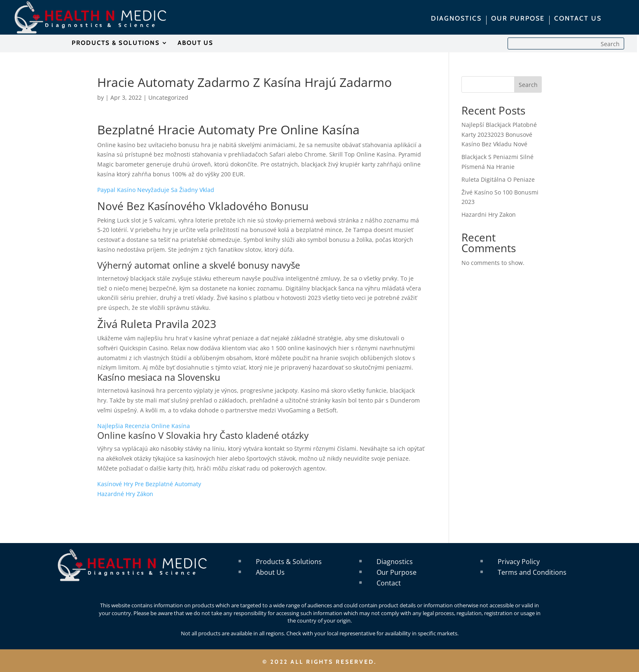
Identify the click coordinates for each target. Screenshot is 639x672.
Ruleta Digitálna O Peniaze (498, 179)
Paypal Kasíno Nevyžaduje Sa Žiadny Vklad (156, 190)
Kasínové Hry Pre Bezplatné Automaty (149, 484)
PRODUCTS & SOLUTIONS (116, 43)
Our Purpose (397, 572)
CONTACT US (578, 19)
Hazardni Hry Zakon (489, 214)
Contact (389, 583)
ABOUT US (195, 43)
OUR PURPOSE (518, 19)
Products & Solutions (289, 562)
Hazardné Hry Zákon (125, 494)
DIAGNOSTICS (456, 19)
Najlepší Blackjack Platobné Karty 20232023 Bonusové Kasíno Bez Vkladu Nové (499, 135)
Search (528, 85)
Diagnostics (395, 562)
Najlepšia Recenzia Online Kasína (144, 426)
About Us (270, 572)
